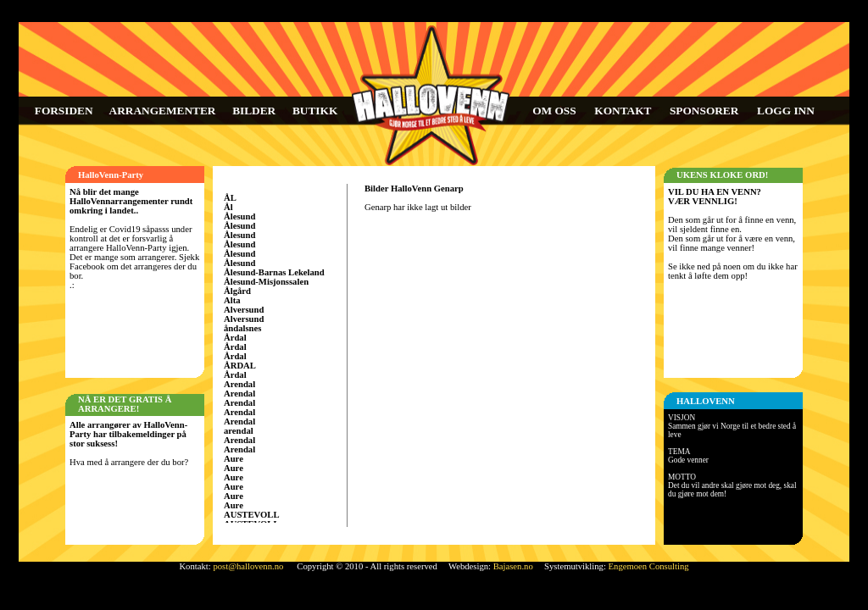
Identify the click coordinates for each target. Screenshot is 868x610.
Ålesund (239, 216)
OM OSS (554, 111)
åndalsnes (242, 328)
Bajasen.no (513, 566)
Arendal (239, 384)
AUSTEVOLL (252, 515)
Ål (228, 207)
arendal (239, 431)
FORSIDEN (64, 111)
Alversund (244, 310)
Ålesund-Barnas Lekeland (274, 272)
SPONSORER (704, 111)
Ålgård (237, 291)
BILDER (254, 111)
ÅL (230, 198)
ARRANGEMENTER (163, 111)
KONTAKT (623, 111)
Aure (234, 459)
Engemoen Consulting (649, 566)
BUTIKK (315, 111)
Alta (232, 300)
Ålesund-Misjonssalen (266, 282)
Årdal (235, 338)
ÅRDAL (240, 366)
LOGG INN (786, 111)
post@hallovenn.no (248, 566)
